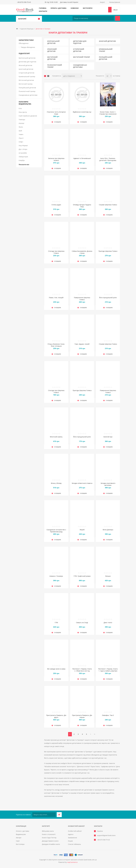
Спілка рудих (56, 205)
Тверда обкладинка (28, 47)
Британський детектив (53, 42)
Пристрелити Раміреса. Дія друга (56, 716)
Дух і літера (23, 149)
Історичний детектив (79, 50)
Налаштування (115, 2)
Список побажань (74, 844)
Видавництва (21, 834)
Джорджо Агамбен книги (51, 844)
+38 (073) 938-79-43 (24, 2)
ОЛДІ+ (21, 142)
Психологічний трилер (55, 66)
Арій (20, 131)
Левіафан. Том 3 (108, 715)
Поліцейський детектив (106, 58)
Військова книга (48, 831)
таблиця (45, 76)
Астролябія (23, 153)
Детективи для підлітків (80, 42)
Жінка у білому (56, 483)
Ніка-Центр (23, 112)
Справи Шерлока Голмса (108, 205)
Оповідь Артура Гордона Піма (82, 206)
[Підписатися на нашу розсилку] (44, 815)
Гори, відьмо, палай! (82, 344)
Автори (19, 838)
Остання (95, 734)
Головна (43, 8)
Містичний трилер (81, 57)
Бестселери (88, 8)
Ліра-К (21, 138)
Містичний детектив (52, 58)
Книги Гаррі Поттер (49, 838)
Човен (21, 134)
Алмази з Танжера (56, 576)
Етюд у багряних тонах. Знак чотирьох (56, 345)
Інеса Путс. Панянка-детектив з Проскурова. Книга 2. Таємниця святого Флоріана (108, 161)
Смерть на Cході (82, 623)
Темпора (22, 120)
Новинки (75, 8)
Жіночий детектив (107, 41)
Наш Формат (23, 146)
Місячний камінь (56, 437)
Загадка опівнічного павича (82, 483)
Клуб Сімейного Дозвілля (28, 116)
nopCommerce (72, 862)
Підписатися (59, 815)
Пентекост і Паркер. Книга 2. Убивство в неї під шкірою (82, 671)
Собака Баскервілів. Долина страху (82, 252)
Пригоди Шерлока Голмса (108, 251)
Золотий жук (108, 437)
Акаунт (102, 2)
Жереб (82, 530)
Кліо (20, 108)
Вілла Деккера (108, 530)
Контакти (43, 11)
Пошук (118, 18)
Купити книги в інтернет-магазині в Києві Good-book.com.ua (74, 860)
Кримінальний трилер (106, 50)
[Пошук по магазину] (93, 18)
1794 (56, 623)
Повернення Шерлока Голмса (82, 299)
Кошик (70, 841)
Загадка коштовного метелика (108, 484)
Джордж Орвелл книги (50, 841)
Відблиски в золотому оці (82, 112)
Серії (18, 841)
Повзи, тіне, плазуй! (56, 298)
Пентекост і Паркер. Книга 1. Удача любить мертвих (108, 670)
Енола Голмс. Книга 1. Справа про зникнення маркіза (108, 114)
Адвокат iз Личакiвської (82, 158)
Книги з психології (49, 834)
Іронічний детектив (52, 50)
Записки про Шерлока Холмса (56, 159)
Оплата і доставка (58, 8)
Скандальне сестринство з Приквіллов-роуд (56, 531)
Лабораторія (23, 157)
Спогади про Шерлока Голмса (56, 252)
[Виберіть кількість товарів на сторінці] (108, 76)
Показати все (24, 164)
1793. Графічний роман (82, 576)
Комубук (22, 160)
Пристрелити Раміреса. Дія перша (82, 716)
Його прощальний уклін (108, 298)
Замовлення (72, 838)
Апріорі (21, 123)
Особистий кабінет (75, 831)
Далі (91, 734)
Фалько (108, 576)
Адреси (71, 834)
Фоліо (21, 127)
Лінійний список (48, 76)
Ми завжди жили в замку (56, 669)
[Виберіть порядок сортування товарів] (72, 76)
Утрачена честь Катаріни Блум (56, 113)
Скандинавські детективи (80, 66)
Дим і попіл (108, 623)
